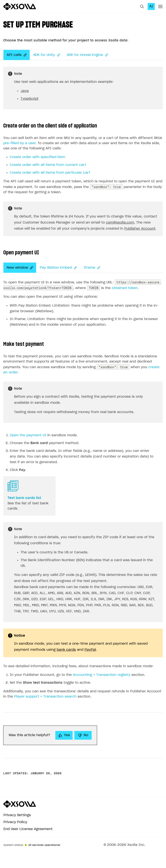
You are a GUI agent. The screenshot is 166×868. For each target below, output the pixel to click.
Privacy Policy (15, 822)
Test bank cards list (24, 498)
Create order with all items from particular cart (50, 173)
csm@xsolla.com (120, 223)
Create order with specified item (37, 157)
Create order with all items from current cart (48, 165)
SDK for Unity (46, 55)
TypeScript (30, 99)
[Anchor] (24, 55)
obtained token (125, 288)
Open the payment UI (28, 435)
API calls (17, 55)
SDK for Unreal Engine (87, 55)
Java (25, 91)
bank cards (66, 650)
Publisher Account (140, 229)
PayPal (90, 650)
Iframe (92, 268)
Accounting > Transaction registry (102, 675)
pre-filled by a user (19, 143)
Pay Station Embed (58, 268)
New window (20, 268)
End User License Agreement (28, 829)
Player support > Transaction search (45, 697)
